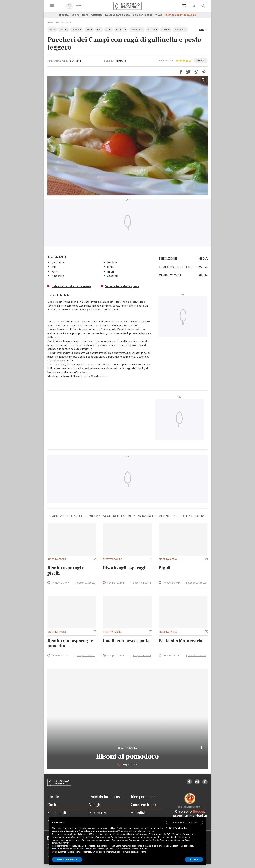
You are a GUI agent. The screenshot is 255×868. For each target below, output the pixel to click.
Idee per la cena (142, 15)
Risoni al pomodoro (127, 756)
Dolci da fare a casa (117, 15)
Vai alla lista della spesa (122, 286)
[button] (203, 29)
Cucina (75, 15)
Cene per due (137, 30)
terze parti (99, 834)
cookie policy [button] (148, 831)
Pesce (52, 30)
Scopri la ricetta (86, 583)
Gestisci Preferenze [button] (67, 859)
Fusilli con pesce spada (126, 641)
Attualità (97, 15)
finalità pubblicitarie (70, 840)
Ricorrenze (121, 30)
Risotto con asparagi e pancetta (70, 643)
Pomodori (77, 30)
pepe (110, 271)
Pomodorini (180, 30)
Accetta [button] (194, 859)
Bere (85, 15)
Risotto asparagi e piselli (66, 571)
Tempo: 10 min (128, 765)
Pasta (89, 30)
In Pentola (152, 30)
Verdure (63, 30)
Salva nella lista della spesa (71, 286)
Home (50, 23)
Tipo (99, 30)
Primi (69, 23)
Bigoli (165, 568)
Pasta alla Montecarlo (181, 641)
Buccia (198, 811)
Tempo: (60, 583)
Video (159, 15)
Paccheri (166, 30)
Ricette (64, 15)
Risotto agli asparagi (124, 568)
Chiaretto (78, 376)
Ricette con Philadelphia (180, 15)
